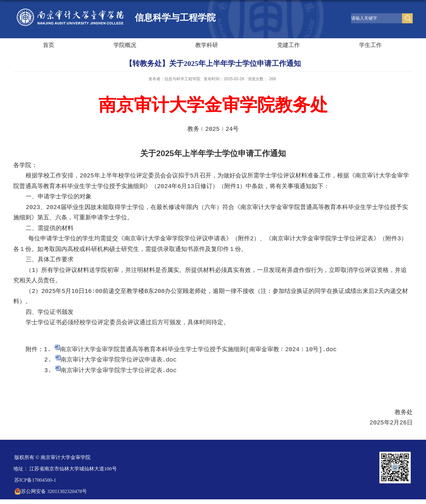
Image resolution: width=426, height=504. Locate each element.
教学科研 (207, 45)
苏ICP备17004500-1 (35, 480)
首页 (49, 45)
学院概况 (125, 45)
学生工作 (370, 45)
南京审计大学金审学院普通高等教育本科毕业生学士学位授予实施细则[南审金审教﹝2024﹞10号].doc (198, 350)
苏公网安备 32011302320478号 (51, 491)
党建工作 (289, 45)
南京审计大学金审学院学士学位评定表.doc (119, 371)
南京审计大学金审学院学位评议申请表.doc (119, 360)
